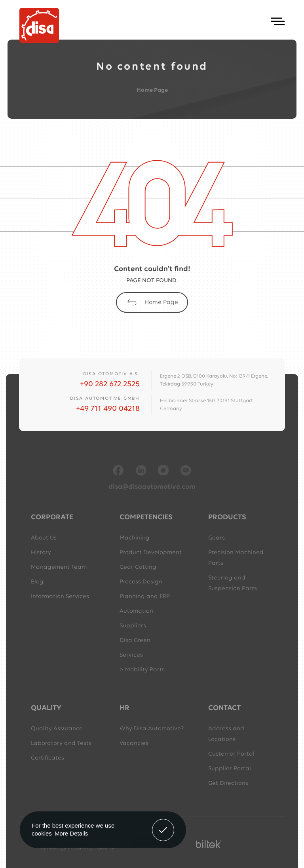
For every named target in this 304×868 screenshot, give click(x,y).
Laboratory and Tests (61, 744)
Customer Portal (231, 754)
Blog (37, 582)
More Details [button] (71, 833)
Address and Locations (226, 734)
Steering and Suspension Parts (233, 583)
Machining (135, 538)
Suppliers (133, 626)
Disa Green (135, 641)
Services (131, 655)
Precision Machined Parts (236, 558)
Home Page (152, 90)
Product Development (151, 553)
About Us (44, 538)
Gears (217, 538)
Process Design (141, 582)
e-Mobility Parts (142, 670)
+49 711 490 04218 (108, 409)
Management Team (59, 567)
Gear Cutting (138, 567)
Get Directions (228, 783)
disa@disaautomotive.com (152, 487)
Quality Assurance (57, 729)
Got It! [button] (163, 824)
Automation (136, 611)
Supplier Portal (230, 769)
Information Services (60, 597)
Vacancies (134, 744)
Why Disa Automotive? (152, 729)
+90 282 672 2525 (110, 384)
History (41, 553)
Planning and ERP (145, 597)
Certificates (47, 758)
